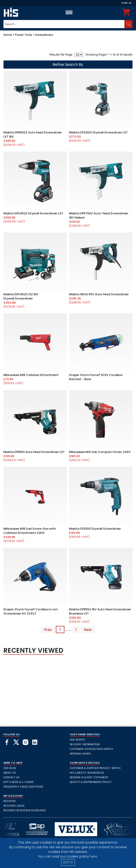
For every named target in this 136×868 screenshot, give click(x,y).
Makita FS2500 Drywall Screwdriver (95, 529)
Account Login (14, 806)
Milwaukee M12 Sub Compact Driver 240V (100, 452)
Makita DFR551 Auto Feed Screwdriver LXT (34, 452)
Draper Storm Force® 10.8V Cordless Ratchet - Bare (96, 377)
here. (94, 856)
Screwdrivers (44, 35)
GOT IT (68, 862)
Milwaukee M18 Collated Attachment (31, 375)
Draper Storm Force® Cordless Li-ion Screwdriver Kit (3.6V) (31, 611)
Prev (48, 630)
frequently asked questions (23, 787)
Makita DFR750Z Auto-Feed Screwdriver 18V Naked (99, 215)
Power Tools (24, 35)
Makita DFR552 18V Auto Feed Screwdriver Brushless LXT (100, 611)
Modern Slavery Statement (89, 777)
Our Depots (77, 740)
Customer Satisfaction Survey (92, 749)
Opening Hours (80, 754)
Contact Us (12, 777)
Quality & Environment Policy (91, 782)
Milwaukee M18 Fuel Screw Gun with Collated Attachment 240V (30, 531)
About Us (10, 773)
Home (8, 35)
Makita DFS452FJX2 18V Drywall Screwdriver (21, 296)
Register (10, 801)
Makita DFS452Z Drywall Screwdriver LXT (33, 213)
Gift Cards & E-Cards (19, 782)
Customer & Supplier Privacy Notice (95, 768)
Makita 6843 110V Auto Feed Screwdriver (99, 294)
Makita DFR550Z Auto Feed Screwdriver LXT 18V (33, 135)
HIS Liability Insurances (87, 773)
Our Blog (10, 768)
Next (88, 630)
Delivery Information (85, 744)
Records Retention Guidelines (25, 810)
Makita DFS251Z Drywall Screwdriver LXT (98, 132)
